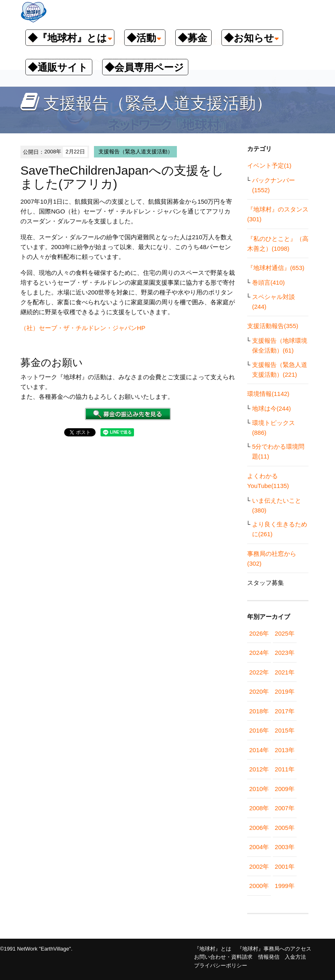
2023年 (285, 653)
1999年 (285, 886)
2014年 (259, 750)
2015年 (285, 730)
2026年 (259, 633)
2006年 (259, 828)
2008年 (259, 808)
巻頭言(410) (268, 282)
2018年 (259, 711)
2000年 (259, 886)
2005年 (285, 828)
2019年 (285, 691)
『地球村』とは (213, 949)
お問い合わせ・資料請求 (223, 957)
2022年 (259, 672)
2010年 (259, 789)
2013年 (285, 750)
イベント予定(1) (269, 165)
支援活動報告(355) (273, 326)
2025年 (285, 633)
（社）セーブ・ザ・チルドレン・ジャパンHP (83, 328)
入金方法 (295, 957)
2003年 (285, 847)
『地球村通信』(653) (276, 268)
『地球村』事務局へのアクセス (274, 949)
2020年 (259, 691)
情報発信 (269, 957)
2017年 (285, 711)
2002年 (259, 866)
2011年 (285, 769)
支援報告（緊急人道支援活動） (136, 152)
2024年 (259, 653)
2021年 (285, 672)
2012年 (259, 769)
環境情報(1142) (268, 394)
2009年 (285, 789)
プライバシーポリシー (221, 965)
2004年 (259, 847)
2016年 (259, 730)
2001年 (285, 866)
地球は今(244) (271, 408)
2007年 (285, 808)
